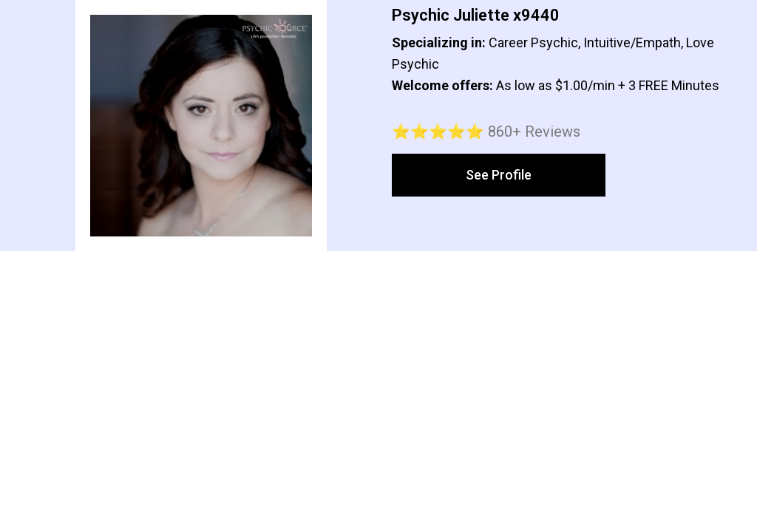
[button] (499, 175)
